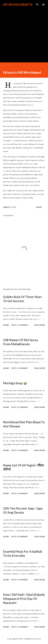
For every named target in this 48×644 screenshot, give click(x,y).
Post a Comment (20, 325)
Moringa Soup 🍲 (15, 383)
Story (13, 207)
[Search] (37, 5)
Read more (40, 325)
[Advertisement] (24, 33)
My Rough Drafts (18, 5)
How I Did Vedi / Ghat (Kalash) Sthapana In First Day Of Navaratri (24, 599)
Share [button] (39, 207)
